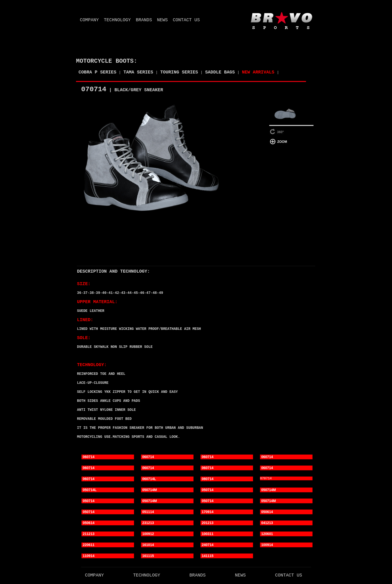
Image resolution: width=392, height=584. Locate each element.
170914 (208, 512)
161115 (148, 556)
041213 (267, 523)
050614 (267, 512)
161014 (148, 545)
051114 (148, 512)
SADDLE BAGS (220, 72)
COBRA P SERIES (97, 72)
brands (144, 20)
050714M (149, 490)
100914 (267, 545)
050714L (90, 490)
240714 (208, 545)
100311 (208, 534)
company (89, 20)
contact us (186, 20)
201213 (208, 523)
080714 (208, 479)
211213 (89, 534)
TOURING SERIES (179, 72)
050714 (208, 490)
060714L (149, 479)
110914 (89, 556)
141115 (208, 556)
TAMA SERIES (138, 72)
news (162, 20)
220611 (89, 545)
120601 (267, 534)
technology (117, 20)
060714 (89, 457)
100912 (148, 534)
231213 (148, 523)
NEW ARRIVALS (258, 72)
